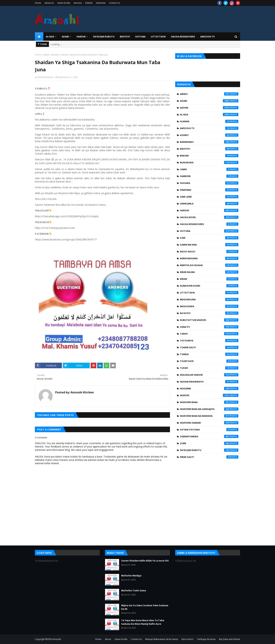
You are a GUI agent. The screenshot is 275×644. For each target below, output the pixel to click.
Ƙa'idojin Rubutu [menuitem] (104, 37)
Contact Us (114, 3)
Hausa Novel (209, 217)
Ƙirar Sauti (209, 457)
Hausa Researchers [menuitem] (183, 37)
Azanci (209, 135)
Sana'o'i (209, 327)
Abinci (209, 94)
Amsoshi (57, 639)
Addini (46, 55)
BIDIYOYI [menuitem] (125, 37)
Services (78, 3)
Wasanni (209, 388)
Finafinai (209, 190)
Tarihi (209, 334)
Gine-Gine (209, 197)
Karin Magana (209, 258)
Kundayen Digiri (209, 286)
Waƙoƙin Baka (209, 402)
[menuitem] (39, 37)
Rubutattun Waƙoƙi (209, 320)
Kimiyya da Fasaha (209, 265)
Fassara (209, 183)
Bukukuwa (209, 162)
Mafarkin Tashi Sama (134, 590)
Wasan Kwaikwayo (209, 382)
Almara (209, 121)
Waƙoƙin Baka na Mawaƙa (209, 416)
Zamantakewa (209, 436)
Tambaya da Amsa (206, 639)
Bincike (209, 156)
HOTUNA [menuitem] (140, 37)
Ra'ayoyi (209, 313)
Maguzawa (209, 306)
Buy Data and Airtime (230, 639)
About (108, 639)
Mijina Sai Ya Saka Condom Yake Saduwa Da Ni (145, 607)
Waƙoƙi (209, 395)
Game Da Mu (64, 3)
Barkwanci (209, 142)
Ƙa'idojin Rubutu (209, 450)
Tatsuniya (209, 341)
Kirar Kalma (209, 272)
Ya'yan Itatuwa (209, 430)
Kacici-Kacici (209, 251)
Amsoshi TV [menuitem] (207, 37)
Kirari (209, 279)
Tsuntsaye (209, 361)
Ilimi (209, 238)
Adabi (209, 101)
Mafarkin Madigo (131, 576)
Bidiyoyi (209, 149)
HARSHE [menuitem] (81, 37)
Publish (89, 3)
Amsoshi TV (209, 128)
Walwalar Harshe (209, 375)
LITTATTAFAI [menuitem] (158, 37)
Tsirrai (209, 354)
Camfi (209, 169)
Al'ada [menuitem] (50, 37)
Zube (209, 443)
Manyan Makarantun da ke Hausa (162, 639)
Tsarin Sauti (209, 347)
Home (38, 3)
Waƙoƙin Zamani (209, 423)
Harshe (209, 210)
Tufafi (209, 368)
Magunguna (209, 299)
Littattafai (209, 293)
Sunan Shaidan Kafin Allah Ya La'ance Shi (145, 561)
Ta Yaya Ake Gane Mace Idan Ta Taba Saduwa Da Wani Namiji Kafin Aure (143, 622)
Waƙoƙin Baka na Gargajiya (209, 409)
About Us (49, 3)
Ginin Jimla (209, 204)
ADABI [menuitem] (65, 37)
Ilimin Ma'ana (209, 245)
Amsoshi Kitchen (46, 77)
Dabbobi (209, 176)
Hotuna (209, 231)
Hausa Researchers (209, 224)
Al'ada (209, 115)
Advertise (101, 3)
